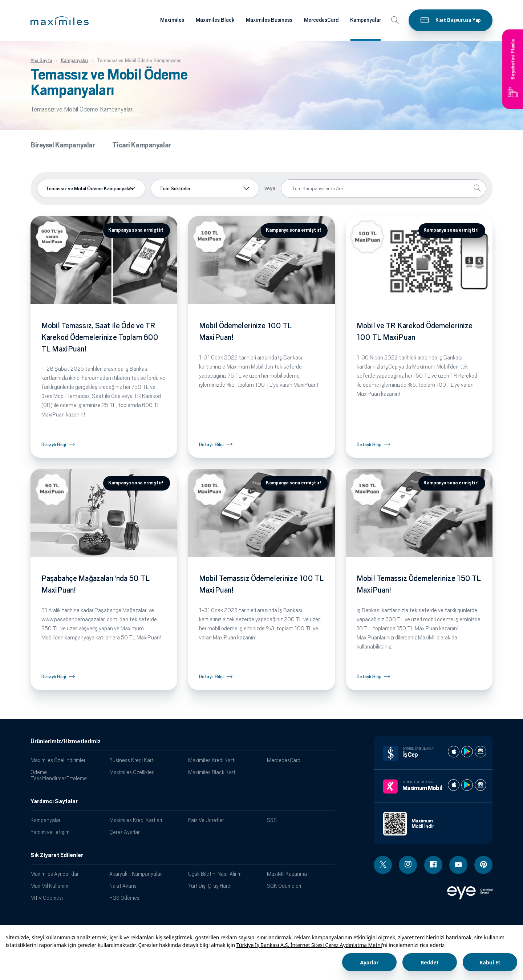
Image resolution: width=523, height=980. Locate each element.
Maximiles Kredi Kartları (136, 820)
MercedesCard (284, 760)
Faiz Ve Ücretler (206, 820)
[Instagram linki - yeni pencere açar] (408, 865)
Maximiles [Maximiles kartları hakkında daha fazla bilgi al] (172, 20)
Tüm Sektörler (175, 188)
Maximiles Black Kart (212, 772)
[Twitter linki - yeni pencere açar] (383, 865)
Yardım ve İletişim (50, 832)
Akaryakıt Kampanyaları (136, 874)
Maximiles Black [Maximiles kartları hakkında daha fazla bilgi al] (215, 20)
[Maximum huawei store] (481, 785)
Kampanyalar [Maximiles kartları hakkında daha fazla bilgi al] (366, 20)
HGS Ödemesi (125, 898)
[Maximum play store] (467, 785)
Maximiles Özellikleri (132, 772)
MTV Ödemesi (47, 898)
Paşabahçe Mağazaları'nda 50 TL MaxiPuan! (96, 584)
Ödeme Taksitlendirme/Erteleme (59, 775)
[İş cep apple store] (454, 752)
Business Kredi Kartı (132, 760)
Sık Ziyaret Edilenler (57, 855)
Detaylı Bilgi (54, 445)
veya (270, 188)
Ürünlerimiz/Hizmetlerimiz (66, 741)
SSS (272, 820)
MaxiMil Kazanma (287, 874)
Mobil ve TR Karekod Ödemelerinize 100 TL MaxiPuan (415, 332)
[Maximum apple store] (454, 785)
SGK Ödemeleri (284, 886)
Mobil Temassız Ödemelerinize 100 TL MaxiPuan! (261, 584)
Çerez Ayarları (125, 832)
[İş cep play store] (467, 752)
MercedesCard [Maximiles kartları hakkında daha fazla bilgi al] (321, 20)
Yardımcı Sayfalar (54, 801)
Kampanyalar (45, 820)
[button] (60, 21)
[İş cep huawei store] (481, 752)
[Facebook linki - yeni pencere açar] (433, 865)
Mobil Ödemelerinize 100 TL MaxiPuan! (245, 332)
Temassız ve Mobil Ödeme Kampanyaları (89, 188)
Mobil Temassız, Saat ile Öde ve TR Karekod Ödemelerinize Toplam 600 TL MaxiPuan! (100, 337)
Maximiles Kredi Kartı (212, 760)
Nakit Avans (123, 886)
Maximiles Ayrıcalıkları (55, 874)
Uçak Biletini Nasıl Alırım (215, 874)
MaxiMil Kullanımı (50, 886)
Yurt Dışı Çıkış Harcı (210, 886)
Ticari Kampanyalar (141, 145)
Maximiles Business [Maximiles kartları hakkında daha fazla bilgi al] (269, 20)
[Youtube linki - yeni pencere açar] (458, 865)
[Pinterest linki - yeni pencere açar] (483, 865)
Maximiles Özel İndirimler (58, 760)
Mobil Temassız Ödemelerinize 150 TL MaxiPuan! (419, 584)
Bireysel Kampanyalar (63, 145)
